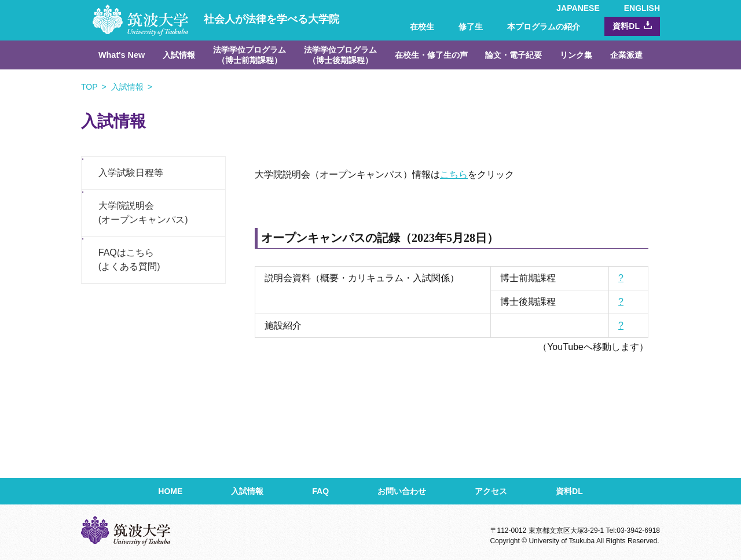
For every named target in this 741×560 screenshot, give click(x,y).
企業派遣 (626, 55)
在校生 (422, 27)
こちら (454, 174)
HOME (170, 491)
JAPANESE (578, 8)
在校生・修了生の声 (431, 55)
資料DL (626, 26)
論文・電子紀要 (513, 55)
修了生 (471, 27)
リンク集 (576, 55)
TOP (89, 87)
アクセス (491, 491)
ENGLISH (642, 8)
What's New (122, 55)
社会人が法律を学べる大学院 (216, 19)
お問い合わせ (402, 491)
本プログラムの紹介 (544, 27)
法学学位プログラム (250, 55)
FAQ (320, 491)
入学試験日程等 (131, 173)
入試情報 (179, 55)
